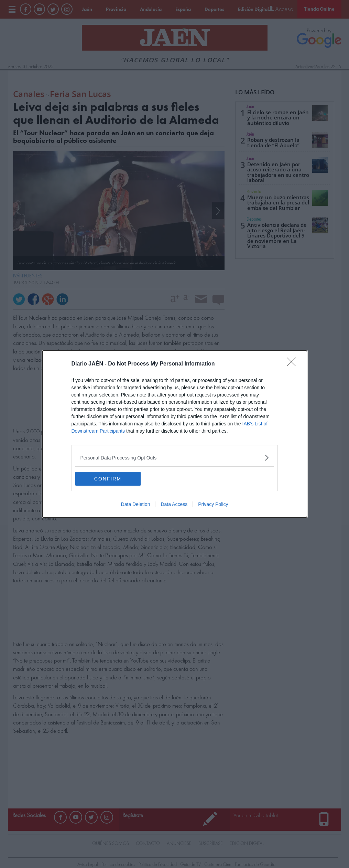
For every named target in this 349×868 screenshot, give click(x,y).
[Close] (294, 364)
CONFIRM (108, 478)
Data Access (174, 504)
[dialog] (175, 434)
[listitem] (175, 458)
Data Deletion (136, 504)
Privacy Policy (213, 504)
